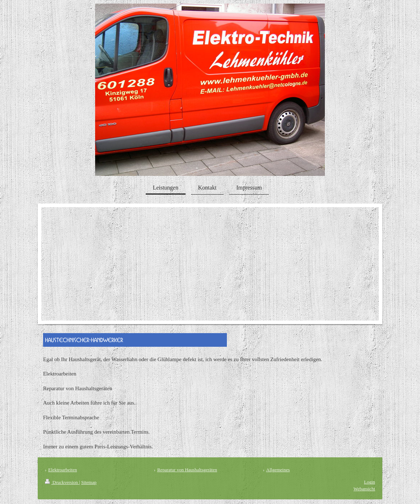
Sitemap (89, 482)
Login (370, 482)
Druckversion (62, 482)
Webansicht (364, 489)
